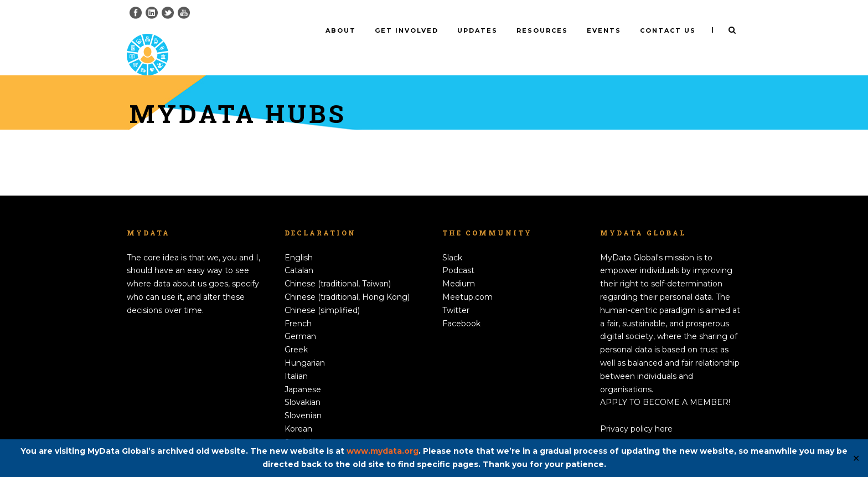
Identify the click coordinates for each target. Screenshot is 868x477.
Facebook (461, 305)
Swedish (301, 437)
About (341, 30)
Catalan (299, 252)
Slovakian (303, 384)
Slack (452, 239)
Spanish (299, 424)
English (299, 239)
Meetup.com (467, 279)
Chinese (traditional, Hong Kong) (347, 279)
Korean (298, 411)
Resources (542, 30)
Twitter (456, 292)
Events (604, 30)
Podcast (458, 252)
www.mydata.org (383, 451)
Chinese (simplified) (322, 292)
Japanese (303, 371)
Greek (296, 331)
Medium (459, 265)
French (298, 305)
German (300, 318)
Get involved (407, 30)
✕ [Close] (856, 458)
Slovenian (303, 397)
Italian (296, 358)
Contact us (668, 30)
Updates (477, 30)
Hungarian (305, 345)
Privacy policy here (636, 411)
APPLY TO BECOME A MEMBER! (665, 384)
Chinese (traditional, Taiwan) (338, 265)
